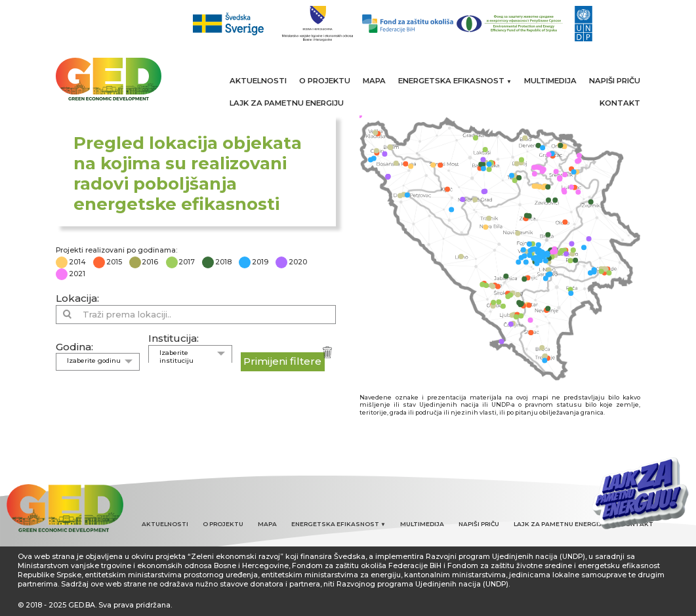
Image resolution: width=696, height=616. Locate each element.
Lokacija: (77, 298)
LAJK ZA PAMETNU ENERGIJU (287, 103)
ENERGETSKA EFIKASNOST (455, 81)
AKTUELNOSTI (258, 81)
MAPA (374, 81)
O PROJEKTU (325, 81)
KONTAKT (620, 103)
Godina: (74, 347)
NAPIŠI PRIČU (615, 81)
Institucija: (174, 338)
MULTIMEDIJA (550, 81)
